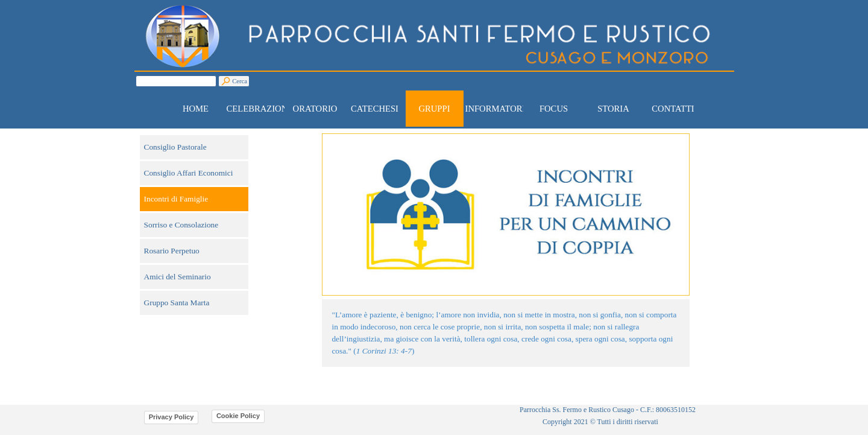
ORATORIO (315, 109)
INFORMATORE (497, 109)
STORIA (613, 109)
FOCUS (554, 109)
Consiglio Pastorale (175, 147)
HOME (196, 109)
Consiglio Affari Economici (189, 173)
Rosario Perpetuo (172, 251)
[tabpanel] (506, 333)
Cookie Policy (238, 416)
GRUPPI (434, 109)
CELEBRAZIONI (259, 109)
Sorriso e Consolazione (181, 225)
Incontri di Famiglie (176, 199)
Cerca (240, 81)
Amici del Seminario (178, 277)
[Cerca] (176, 81)
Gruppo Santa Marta (177, 303)
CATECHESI (375, 109)
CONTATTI (673, 109)
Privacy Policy (171, 417)
